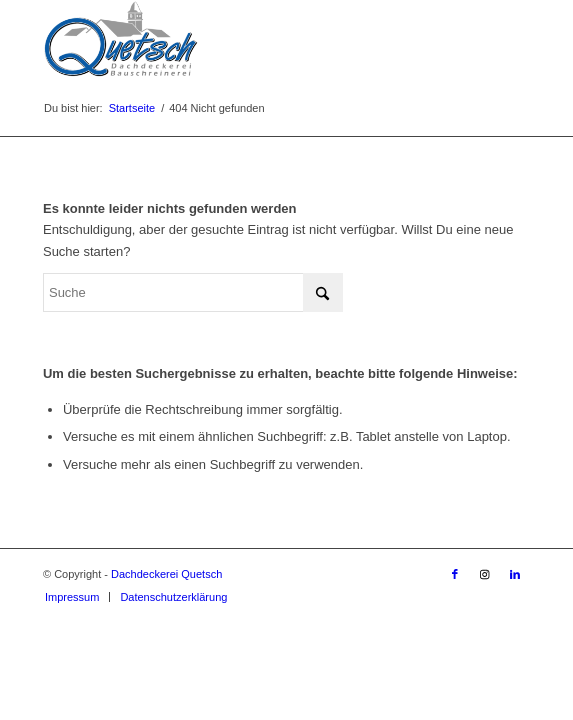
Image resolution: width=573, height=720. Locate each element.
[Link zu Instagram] (485, 574)
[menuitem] (72, 597)
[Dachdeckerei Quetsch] (238, 40)
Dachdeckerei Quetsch (166, 574)
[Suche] (193, 292)
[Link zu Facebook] (455, 574)
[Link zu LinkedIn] (515, 574)
